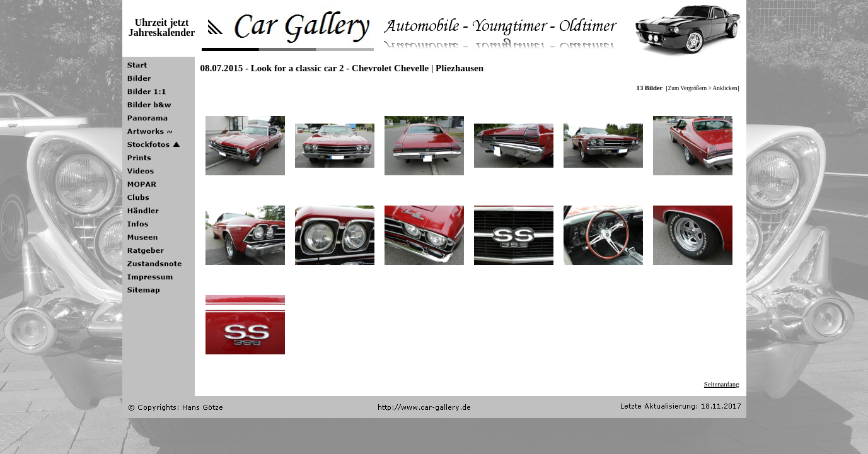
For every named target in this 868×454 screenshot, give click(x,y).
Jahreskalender (162, 32)
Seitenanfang (722, 384)
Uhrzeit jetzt (162, 22)
